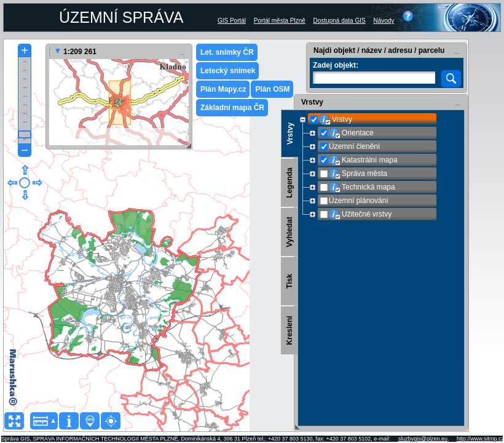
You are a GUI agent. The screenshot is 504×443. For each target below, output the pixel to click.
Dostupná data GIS (340, 21)
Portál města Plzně (280, 21)
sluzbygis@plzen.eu (423, 439)
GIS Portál (232, 21)
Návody (384, 21)
